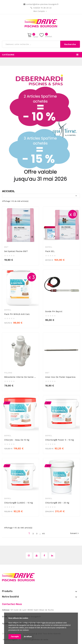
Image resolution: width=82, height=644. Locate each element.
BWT (6, 247)
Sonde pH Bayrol (54, 311)
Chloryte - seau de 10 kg (17, 440)
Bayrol (49, 247)
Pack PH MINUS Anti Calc (17, 314)
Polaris (8, 373)
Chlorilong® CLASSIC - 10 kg (19, 503)
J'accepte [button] (15, 637)
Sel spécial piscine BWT (16, 251)
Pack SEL (50, 251)
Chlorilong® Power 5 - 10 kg (60, 440)
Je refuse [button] (28, 637)
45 (44, 534)
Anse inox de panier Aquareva (60, 377)
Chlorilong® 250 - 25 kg (57, 503)
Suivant (75, 533)
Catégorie (8, 55)
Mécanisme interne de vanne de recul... (20, 377)
